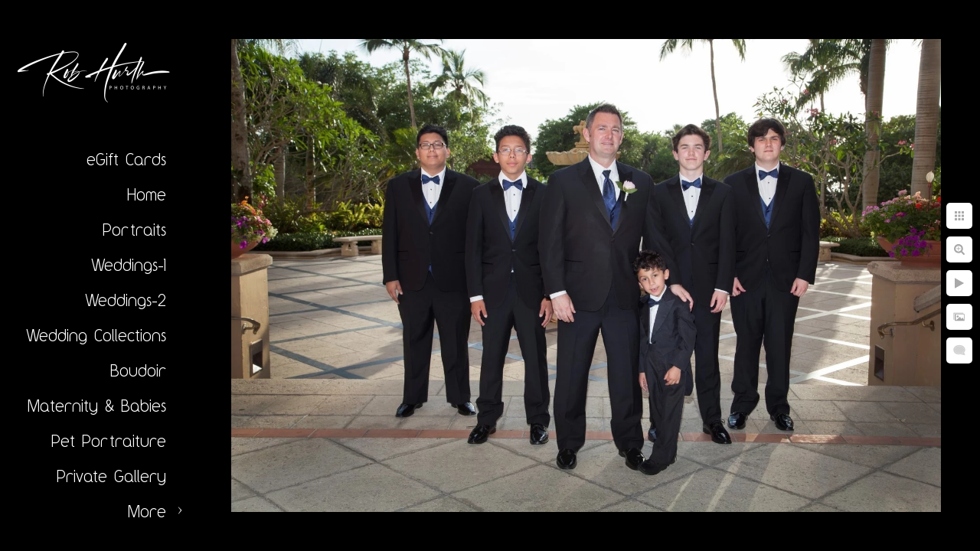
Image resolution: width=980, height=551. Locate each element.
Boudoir (138, 370)
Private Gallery (111, 476)
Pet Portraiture (109, 441)
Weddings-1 (129, 265)
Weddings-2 (126, 300)
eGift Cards (126, 159)
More (147, 511)
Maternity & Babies (97, 406)
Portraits (134, 230)
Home (147, 194)
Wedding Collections (96, 335)
